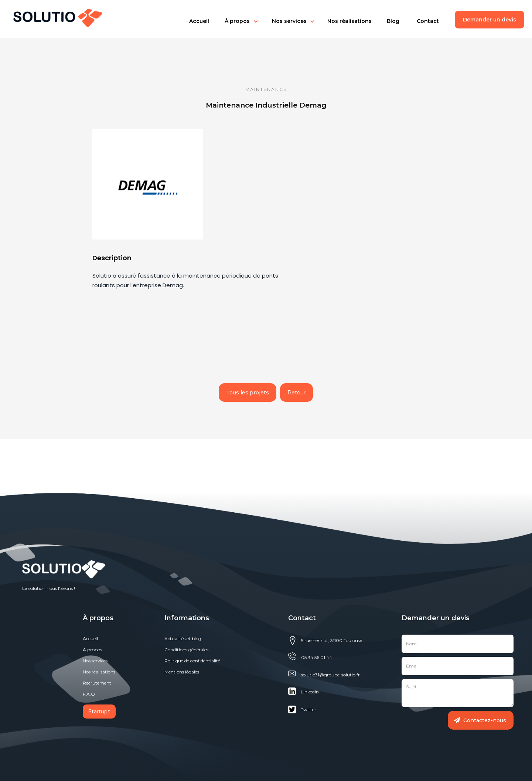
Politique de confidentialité (192, 661)
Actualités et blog (183, 639)
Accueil (199, 21)
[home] (54, 16)
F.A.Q (89, 694)
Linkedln (310, 692)
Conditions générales (186, 650)
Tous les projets (248, 393)
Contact (428, 21)
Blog (393, 21)
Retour (296, 393)
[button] (199, 21)
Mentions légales (182, 672)
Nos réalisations (349, 21)
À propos (92, 650)
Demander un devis (490, 20)
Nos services (289, 21)
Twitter (308, 709)
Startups (99, 712)
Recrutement (97, 683)
